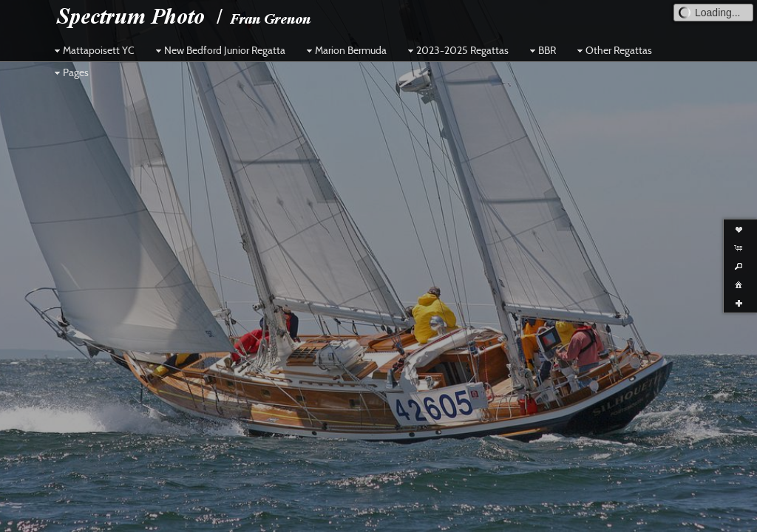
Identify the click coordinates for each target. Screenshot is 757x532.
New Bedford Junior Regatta (219, 50)
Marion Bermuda (345, 50)
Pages (70, 72)
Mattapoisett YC (93, 50)
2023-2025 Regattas (456, 50)
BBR (541, 50)
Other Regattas (613, 50)
